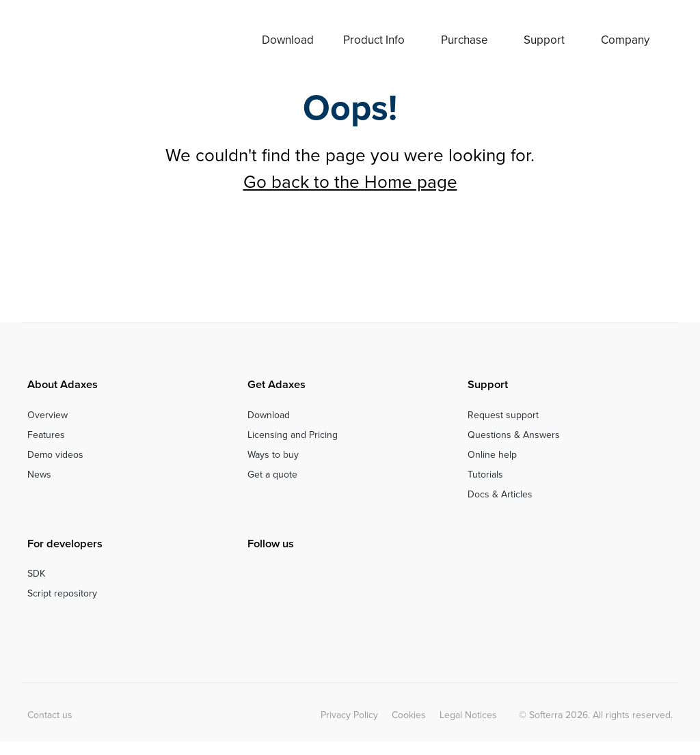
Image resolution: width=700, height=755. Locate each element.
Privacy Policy (349, 715)
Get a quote (272, 475)
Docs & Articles (500, 494)
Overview (48, 415)
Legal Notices (468, 715)
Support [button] (544, 40)
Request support (503, 415)
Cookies (409, 715)
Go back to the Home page (350, 182)
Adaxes (83, 40)
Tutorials (485, 475)
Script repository (62, 593)
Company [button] (625, 40)
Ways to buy (273, 455)
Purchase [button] (465, 40)
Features (46, 435)
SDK (36, 574)
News (39, 475)
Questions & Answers (514, 435)
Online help (492, 455)
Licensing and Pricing (293, 435)
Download (288, 40)
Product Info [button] (374, 40)
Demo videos (55, 455)
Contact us (50, 715)
